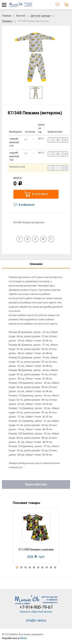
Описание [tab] (36, 264)
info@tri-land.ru (36, 620)
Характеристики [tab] (36, 484)
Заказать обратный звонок (36, 612)
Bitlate (23, 638)
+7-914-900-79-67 (36, 607)
